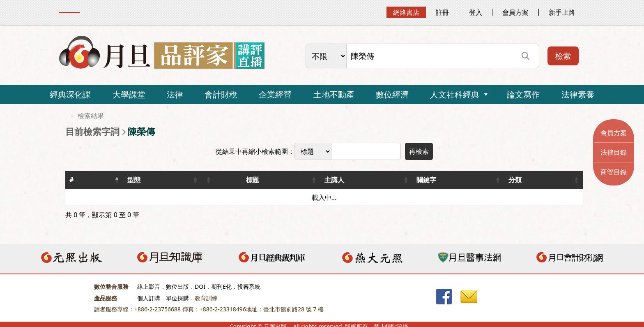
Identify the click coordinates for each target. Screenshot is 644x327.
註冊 (442, 12)
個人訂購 (149, 298)
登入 (476, 12)
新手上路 (562, 12)
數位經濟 (392, 94)
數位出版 (177, 286)
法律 (175, 94)
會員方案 (515, 12)
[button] (117, 180)
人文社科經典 (455, 94)
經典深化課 (70, 94)
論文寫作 (523, 94)
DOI (200, 286)
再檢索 (419, 151)
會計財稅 (221, 94)
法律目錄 (614, 152)
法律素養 (578, 94)
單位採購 (177, 298)
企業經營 (275, 94)
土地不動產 (334, 94)
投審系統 (249, 286)
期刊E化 (221, 286)
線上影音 (149, 286)
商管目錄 (614, 172)
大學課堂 (129, 94)
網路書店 (406, 12)
